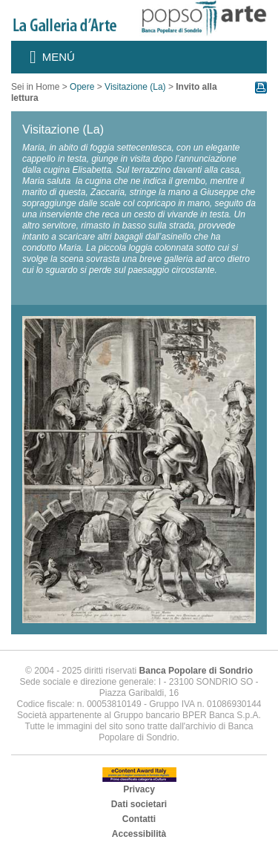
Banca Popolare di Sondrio (196, 671)
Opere (82, 87)
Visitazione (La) (135, 87)
